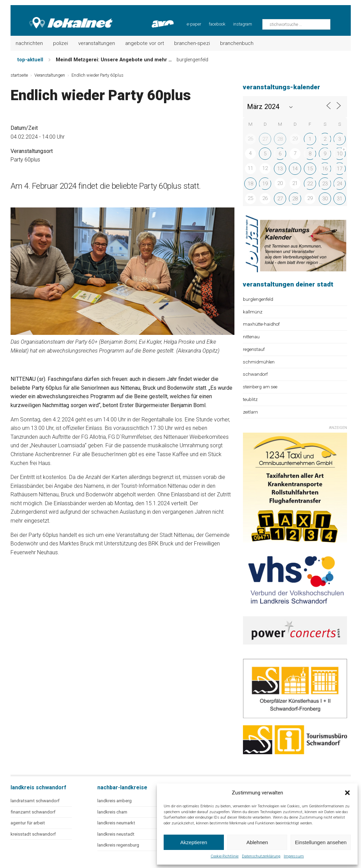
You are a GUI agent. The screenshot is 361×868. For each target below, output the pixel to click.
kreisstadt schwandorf (33, 834)
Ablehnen (257, 842)
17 (340, 169)
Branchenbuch (237, 43)
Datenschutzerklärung (261, 856)
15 (310, 169)
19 (265, 184)
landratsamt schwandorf (35, 801)
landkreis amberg (114, 801)
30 (325, 199)
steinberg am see (260, 387)
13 (280, 169)
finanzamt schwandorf (33, 812)
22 (310, 184)
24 (340, 184)
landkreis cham (112, 812)
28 (280, 139)
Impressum (294, 856)
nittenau (251, 337)
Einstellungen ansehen (321, 842)
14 (295, 169)
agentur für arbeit (28, 823)
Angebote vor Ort (145, 43)
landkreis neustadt (116, 834)
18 (250, 184)
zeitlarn (250, 412)
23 (325, 184)
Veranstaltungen (97, 43)
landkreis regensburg (118, 845)
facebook (217, 24)
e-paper (194, 24)
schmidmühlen (259, 362)
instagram (243, 24)
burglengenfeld (258, 299)
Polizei (61, 43)
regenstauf (254, 349)
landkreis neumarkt (116, 823)
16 (325, 169)
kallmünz (253, 312)
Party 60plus (25, 160)
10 (340, 154)
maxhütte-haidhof (261, 324)
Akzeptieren (194, 842)
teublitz (250, 399)
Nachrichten (29, 43)
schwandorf (255, 374)
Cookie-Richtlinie (225, 856)
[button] (347, 793)
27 (265, 139)
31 (340, 199)
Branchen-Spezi (192, 43)
